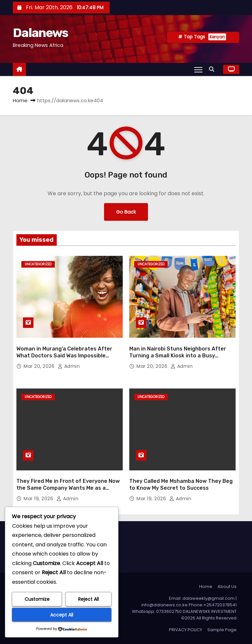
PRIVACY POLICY (186, 630)
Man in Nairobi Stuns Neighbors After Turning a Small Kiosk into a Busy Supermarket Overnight (178, 356)
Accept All (62, 615)
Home (20, 100)
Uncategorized (38, 264)
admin (69, 366)
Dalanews (40, 33)
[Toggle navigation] (198, 69)
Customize (37, 599)
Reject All (88, 599)
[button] (213, 69)
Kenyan (217, 37)
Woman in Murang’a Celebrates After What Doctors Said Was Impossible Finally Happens (64, 356)
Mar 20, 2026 (40, 366)
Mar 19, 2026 (39, 499)
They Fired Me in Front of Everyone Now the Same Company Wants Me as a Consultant (68, 488)
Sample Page (222, 630)
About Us (227, 587)
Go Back (126, 212)
